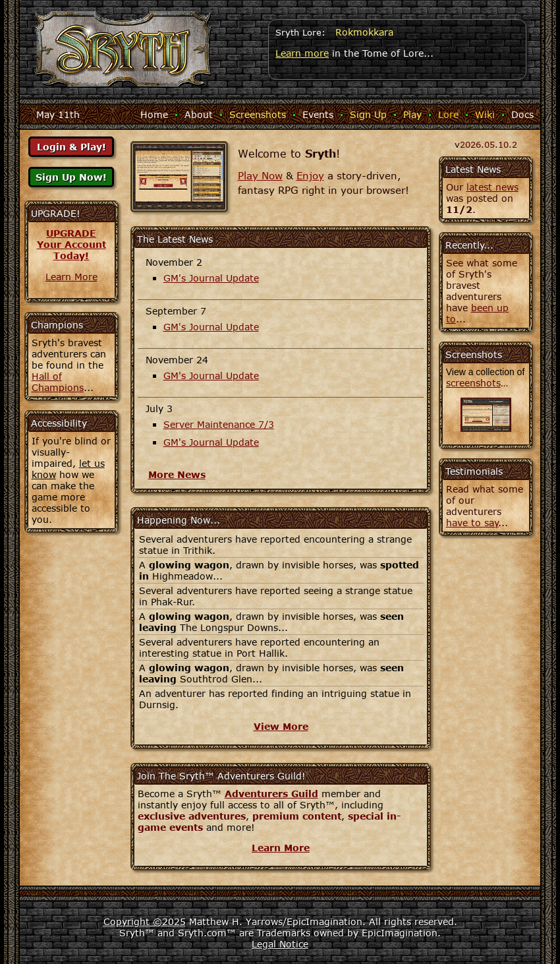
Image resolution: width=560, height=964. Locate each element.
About (199, 114)
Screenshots (258, 114)
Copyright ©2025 (145, 921)
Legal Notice (280, 944)
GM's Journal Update (211, 278)
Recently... (469, 245)
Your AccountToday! (71, 250)
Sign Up (368, 114)
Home (154, 114)
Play (412, 114)
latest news (492, 187)
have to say (472, 523)
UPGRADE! (56, 213)
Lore (448, 114)
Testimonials (474, 471)
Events (318, 114)
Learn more (302, 53)
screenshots (473, 383)
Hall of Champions (58, 382)
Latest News (473, 169)
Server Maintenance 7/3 (219, 424)
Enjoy (310, 175)
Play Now (260, 175)
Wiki (485, 114)
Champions (57, 325)
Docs (522, 114)
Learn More (71, 277)
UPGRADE (71, 233)
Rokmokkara (364, 32)
